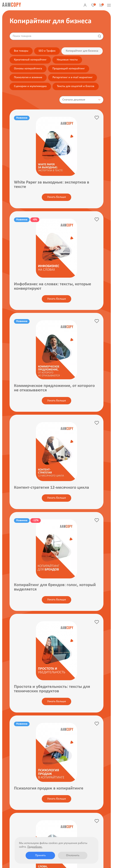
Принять (40, 855)
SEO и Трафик (47, 51)
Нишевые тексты (67, 60)
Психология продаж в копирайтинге (49, 789)
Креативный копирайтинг (30, 60)
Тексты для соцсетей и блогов (76, 86)
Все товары (21, 51)
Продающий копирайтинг (69, 69)
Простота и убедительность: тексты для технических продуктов (52, 689)
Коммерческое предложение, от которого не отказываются (54, 388)
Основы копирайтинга (28, 69)
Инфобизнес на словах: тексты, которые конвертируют (53, 286)
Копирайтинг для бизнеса (82, 51)
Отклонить (73, 855)
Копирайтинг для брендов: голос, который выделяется (55, 587)
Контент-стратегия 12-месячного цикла (51, 488)
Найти (99, 36)
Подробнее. (35, 847)
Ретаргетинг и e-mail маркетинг (73, 77)
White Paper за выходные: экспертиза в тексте (52, 185)
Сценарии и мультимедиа (30, 86)
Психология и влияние (28, 77)
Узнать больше (57, 197)
